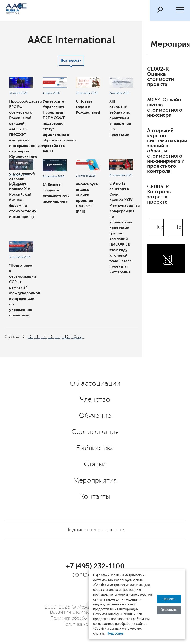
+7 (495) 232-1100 (95, 566)
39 (67, 337)
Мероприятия (95, 480)
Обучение (95, 416)
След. (78, 337)
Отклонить (169, 610)
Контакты (95, 497)
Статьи (95, 464)
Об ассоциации (95, 383)
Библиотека (95, 448)
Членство (95, 400)
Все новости (71, 61)
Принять (169, 599)
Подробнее (115, 633)
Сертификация (95, 432)
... (59, 337)
